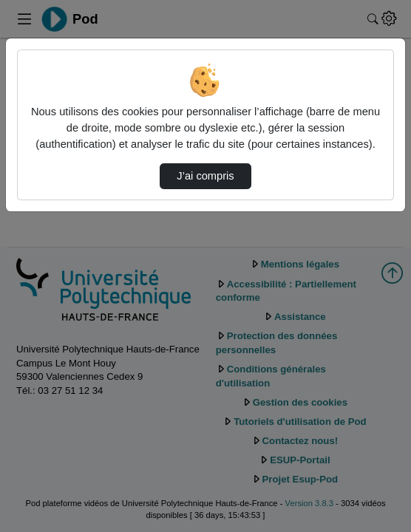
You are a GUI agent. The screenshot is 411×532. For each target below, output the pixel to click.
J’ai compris (205, 176)
